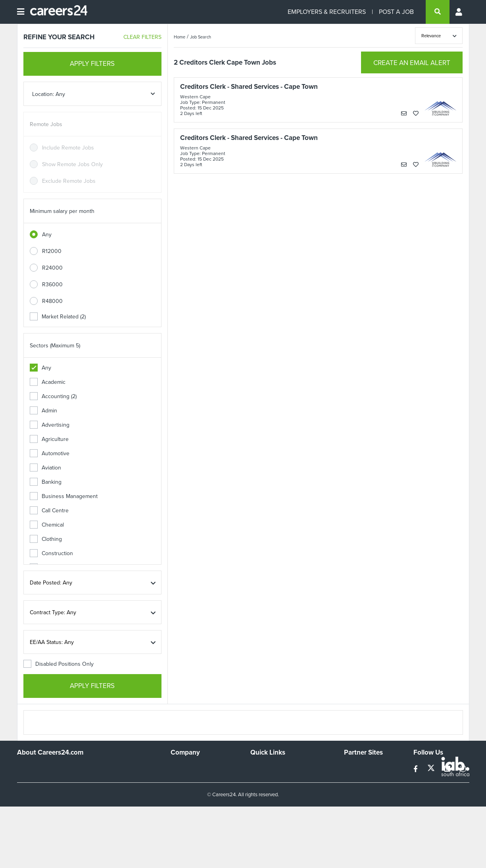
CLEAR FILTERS (142, 37)
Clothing (46, 539)
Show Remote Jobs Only (72, 164)
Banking (46, 482)
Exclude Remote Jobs (69, 181)
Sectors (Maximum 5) (55, 346)
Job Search (201, 37)
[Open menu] (21, 12)
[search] (438, 12)
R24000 (52, 268)
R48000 (52, 301)
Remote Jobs (46, 124)
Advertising (50, 425)
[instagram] (463, 769)
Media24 (354, 800)
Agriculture (49, 439)
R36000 (52, 285)
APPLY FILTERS (92, 64)
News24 (354, 779)
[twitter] (432, 769)
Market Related (58, 317)
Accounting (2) (53, 396)
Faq (255, 821)
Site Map (261, 779)
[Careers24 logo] (56, 12)
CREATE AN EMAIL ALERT (412, 63)
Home (180, 37)
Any (47, 235)
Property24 (358, 789)
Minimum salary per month (62, 211)
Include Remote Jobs (68, 148)
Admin (43, 411)
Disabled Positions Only (59, 664)
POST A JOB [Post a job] (396, 12)
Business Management (64, 496)
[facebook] (416, 769)
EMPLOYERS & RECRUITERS (327, 12)
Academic (48, 382)
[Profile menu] (459, 12)
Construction (51, 553)
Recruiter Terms (270, 811)
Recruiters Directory (275, 768)
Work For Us (186, 768)
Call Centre (49, 511)
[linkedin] (448, 769)
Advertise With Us (193, 779)
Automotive (50, 453)
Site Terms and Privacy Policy (286, 789)
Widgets (260, 800)
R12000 (52, 251)
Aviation (45, 468)
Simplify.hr (356, 768)
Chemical (47, 525)
